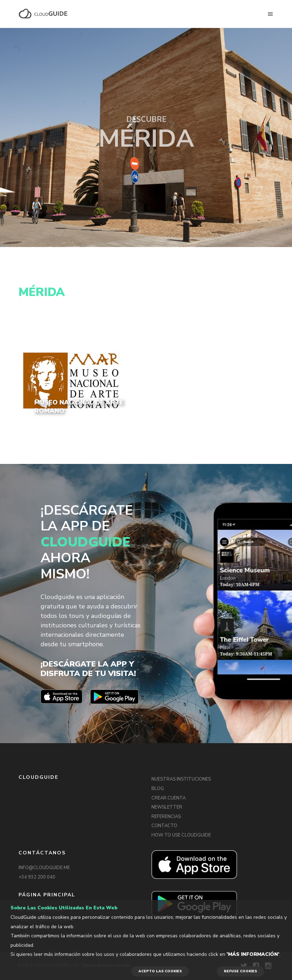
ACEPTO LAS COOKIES (160, 971)
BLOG (158, 789)
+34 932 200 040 (37, 877)
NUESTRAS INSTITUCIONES (181, 779)
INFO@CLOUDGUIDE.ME (44, 868)
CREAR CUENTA (169, 798)
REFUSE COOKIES (240, 971)
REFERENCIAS (166, 817)
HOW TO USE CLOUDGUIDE (181, 835)
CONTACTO (164, 826)
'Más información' (253, 954)
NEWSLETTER (167, 807)
